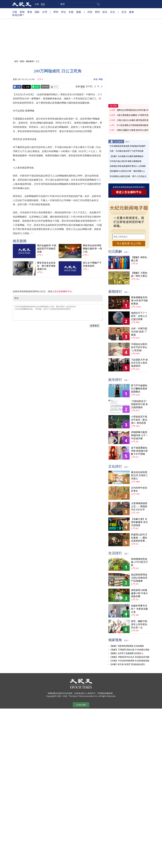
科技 (90, 12)
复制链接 (45, 87)
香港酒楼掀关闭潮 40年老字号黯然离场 (139, 301)
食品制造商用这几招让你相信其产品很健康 (139, 578)
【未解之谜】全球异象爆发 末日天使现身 (139, 522)
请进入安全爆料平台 (129, 192)
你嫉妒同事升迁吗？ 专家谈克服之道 (139, 609)
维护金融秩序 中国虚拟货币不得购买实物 (47, 249)
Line (36, 87)
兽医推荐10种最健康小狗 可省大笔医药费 (139, 593)
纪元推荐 (119, 141)
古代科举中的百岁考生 (139, 489)
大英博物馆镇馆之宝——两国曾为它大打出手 (139, 507)
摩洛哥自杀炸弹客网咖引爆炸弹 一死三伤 (92, 249)
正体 (37, 4)
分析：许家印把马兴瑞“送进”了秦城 (139, 332)
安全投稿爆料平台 (63, 291)
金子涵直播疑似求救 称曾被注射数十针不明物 (139, 451)
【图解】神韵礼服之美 (139, 259)
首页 (16, 61)
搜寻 (98, 4)
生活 (124, 12)
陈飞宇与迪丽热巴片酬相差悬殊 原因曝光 (139, 389)
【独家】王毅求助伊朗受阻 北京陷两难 (127, 646)
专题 (71, 12)
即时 (56, 12)
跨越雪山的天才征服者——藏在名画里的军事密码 (139, 538)
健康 (131, 12)
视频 (78, 12)
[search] (80, 4)
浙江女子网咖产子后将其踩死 (92, 264)
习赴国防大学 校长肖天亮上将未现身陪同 (139, 363)
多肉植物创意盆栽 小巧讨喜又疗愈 (139, 562)
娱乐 (105, 12)
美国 (22, 12)
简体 (43, 4)
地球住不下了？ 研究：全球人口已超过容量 (139, 316)
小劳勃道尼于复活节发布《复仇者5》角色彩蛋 (139, 420)
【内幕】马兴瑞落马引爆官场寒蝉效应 (127, 156)
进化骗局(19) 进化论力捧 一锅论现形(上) (127, 171)
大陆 (15, 12)
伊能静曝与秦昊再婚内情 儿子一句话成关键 (139, 435)
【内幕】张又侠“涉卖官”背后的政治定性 (127, 664)
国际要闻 (30, 61)
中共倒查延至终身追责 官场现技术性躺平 (128, 146)
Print (54, 87)
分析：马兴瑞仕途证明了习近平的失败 (127, 151)
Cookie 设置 (81, 705)
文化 (112, 12)
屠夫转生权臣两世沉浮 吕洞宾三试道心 (139, 475)
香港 (30, 12)
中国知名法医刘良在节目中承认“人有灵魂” (139, 347)
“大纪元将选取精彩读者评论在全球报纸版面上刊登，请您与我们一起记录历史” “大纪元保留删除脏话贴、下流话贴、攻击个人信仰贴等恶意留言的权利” (58, 312)
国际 (37, 12)
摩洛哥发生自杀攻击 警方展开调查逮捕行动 (46, 266)
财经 (97, 12)
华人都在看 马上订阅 (129, 243)
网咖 (101, 79)
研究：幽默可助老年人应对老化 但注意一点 (139, 624)
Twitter (26, 87)
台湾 (45, 12)
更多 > (128, 142)
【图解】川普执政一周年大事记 (139, 274)
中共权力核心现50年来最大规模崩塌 (126, 161)
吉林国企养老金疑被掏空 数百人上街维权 (128, 166)
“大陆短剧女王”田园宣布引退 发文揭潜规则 (139, 404)
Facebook (17, 87)
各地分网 (18, 16)
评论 (63, 12)
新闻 (22, 61)
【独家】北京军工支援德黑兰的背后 (125, 653)
